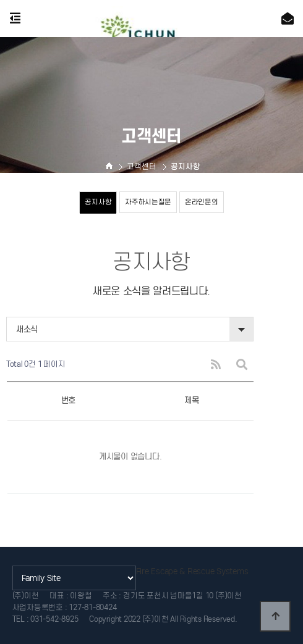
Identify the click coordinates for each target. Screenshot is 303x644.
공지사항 (98, 202)
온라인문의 (202, 202)
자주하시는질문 (148, 202)
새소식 (27, 329)
